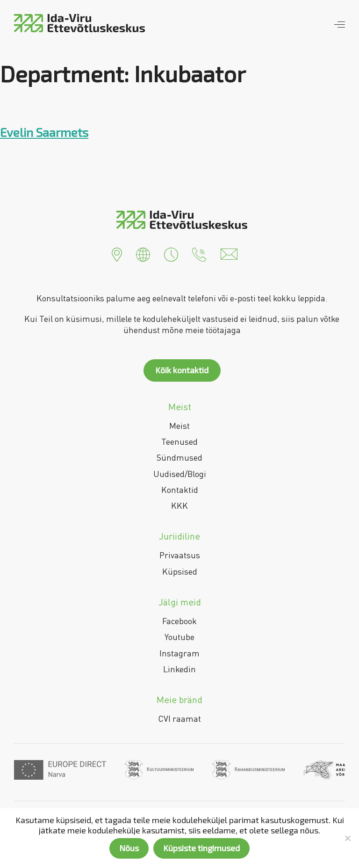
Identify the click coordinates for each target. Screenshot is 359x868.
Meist (179, 426)
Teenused (179, 441)
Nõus (129, 848)
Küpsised (180, 571)
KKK (179, 505)
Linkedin (179, 669)
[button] (117, 253)
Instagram (179, 653)
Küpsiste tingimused (201, 848)
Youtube (179, 637)
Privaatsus (180, 555)
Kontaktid (180, 490)
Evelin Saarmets (44, 132)
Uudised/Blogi (180, 474)
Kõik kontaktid (182, 370)
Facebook (179, 621)
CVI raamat (179, 719)
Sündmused (179, 457)
